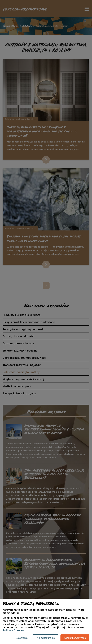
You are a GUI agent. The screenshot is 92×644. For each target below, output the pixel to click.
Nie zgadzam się (46, 638)
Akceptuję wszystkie (75, 638)
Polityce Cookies (13, 630)
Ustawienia (22, 638)
